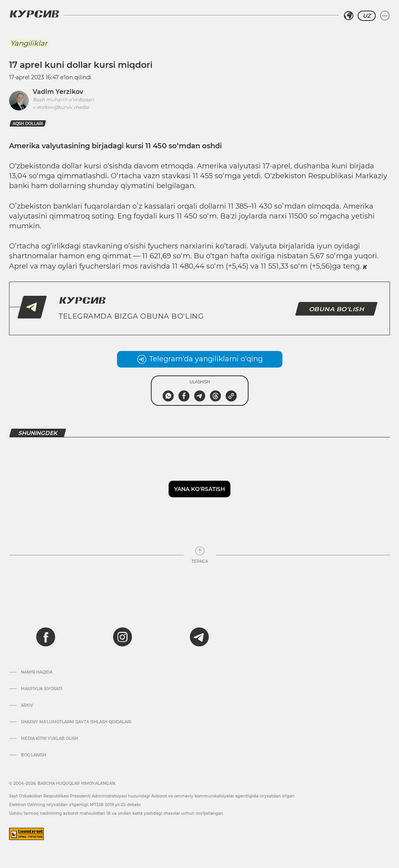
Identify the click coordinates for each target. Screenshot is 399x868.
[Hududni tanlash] (349, 16)
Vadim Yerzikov (58, 92)
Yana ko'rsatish (199, 489)
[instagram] (122, 637)
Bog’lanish (33, 755)
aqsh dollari (28, 124)
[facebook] (46, 637)
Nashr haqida (37, 672)
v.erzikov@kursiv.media (61, 107)
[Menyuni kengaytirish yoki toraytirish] (385, 16)
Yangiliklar (29, 43)
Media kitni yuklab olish (49, 739)
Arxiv (27, 706)
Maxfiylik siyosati (42, 689)
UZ (367, 16)
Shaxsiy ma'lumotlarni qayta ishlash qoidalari (76, 722)
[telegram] (199, 637)
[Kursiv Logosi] (34, 14)
